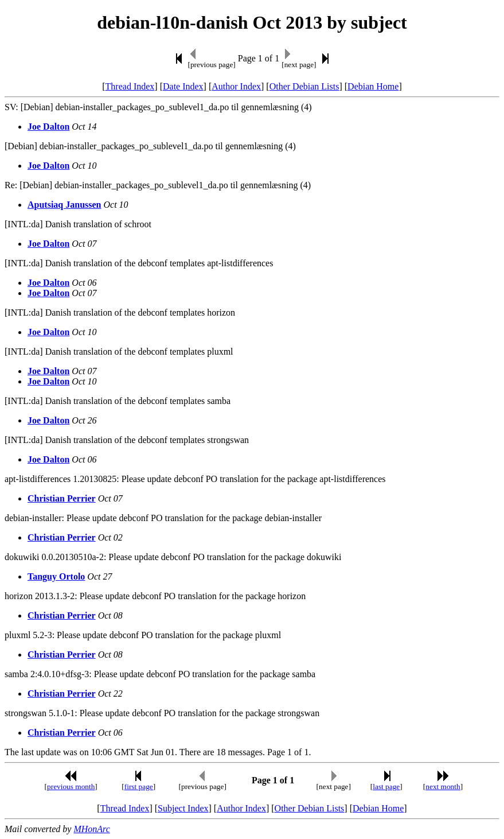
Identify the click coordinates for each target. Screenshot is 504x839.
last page (386, 786)
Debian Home (373, 86)
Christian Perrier (62, 498)
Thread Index (130, 86)
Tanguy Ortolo (56, 576)
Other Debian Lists (304, 86)
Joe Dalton (48, 127)
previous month (71, 786)
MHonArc (91, 829)
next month (443, 786)
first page (139, 786)
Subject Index (183, 808)
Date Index (183, 86)
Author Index (236, 86)
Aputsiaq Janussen (65, 205)
